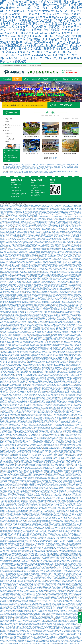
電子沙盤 (7, 130)
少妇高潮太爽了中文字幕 (73, 321)
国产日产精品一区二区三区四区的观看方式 (70, 535)
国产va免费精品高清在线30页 (7, 549)
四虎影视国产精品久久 (71, 616)
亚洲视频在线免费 (19, 367)
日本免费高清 (76, 379)
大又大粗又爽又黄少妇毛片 (42, 562)
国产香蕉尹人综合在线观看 (21, 351)
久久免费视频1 (63, 321)
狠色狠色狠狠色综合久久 (29, 484)
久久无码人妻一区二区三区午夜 (55, 384)
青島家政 (42, 166)
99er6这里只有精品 (59, 317)
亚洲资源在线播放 (69, 449)
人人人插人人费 (10, 567)
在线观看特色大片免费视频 (7, 592)
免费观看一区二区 (24, 391)
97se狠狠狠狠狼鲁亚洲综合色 (43, 466)
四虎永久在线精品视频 (32, 338)
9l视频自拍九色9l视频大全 (18, 530)
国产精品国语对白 (28, 281)
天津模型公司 (43, 165)
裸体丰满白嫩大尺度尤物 (6, 559)
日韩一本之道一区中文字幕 (34, 633)
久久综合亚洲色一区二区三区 (62, 462)
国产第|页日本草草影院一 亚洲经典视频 (44, 316)
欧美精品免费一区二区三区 (71, 288)
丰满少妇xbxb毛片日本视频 (48, 241)
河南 (45, 171)
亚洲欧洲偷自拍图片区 (69, 426)
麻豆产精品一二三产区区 (6, 336)
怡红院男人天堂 (15, 320)
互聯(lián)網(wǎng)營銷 (19, 169)
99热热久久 (55, 311)
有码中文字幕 (72, 484)
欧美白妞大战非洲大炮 (48, 446)
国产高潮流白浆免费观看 (61, 566)
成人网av (29, 413)
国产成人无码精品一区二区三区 (19, 606)
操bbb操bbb (37, 318)
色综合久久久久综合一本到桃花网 (35, 410)
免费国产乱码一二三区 (8, 417)
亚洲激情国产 (70, 467)
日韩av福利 (17, 417)
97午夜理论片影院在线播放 (26, 517)
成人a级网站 (45, 489)
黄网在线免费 (60, 573)
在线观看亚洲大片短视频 (23, 399)
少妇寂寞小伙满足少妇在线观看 (60, 403)
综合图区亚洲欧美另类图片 (46, 419)
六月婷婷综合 (75, 409)
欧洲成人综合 (47, 326)
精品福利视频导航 (64, 356)
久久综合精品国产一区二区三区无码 (46, 354)
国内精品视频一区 (60, 261)
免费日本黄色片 (45, 274)
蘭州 (20, 171)
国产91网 (47, 389)
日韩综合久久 (61, 490)
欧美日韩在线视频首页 (42, 573)
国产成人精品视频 (43, 220)
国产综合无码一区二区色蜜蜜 (15, 499)
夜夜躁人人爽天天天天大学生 (53, 450)
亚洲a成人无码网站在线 (18, 439)
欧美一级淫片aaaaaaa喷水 (59, 569)
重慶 (22, 171)
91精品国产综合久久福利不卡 (12, 286)
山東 (35, 171)
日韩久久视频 (63, 257)
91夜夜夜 (8, 334)
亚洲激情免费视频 (39, 490)
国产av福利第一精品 (45, 346)
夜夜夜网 (30, 539)
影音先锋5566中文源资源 (73, 643)
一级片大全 (73, 489)
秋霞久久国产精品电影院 (16, 407)
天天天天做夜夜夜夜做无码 (29, 287)
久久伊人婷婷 (35, 387)
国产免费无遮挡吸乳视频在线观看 (41, 217)
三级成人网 (7, 476)
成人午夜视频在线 (70, 401)
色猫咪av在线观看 (29, 426)
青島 (37, 171)
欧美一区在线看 (51, 263)
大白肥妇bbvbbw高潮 (12, 241)
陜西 (42, 171)
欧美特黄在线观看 (66, 320)
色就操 (39, 376)
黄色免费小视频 (57, 328)
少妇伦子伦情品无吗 (53, 579)
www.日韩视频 (4, 326)
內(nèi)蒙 (64, 171)
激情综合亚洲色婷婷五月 (14, 344)
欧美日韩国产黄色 (18, 245)
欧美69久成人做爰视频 (43, 371)
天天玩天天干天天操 (64, 489)
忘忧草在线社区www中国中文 (57, 293)
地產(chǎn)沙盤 (36, 79)
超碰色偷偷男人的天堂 (41, 320)
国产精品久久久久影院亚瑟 (29, 467)
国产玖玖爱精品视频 (74, 539)
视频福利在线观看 (14, 486)
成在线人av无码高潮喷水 (25, 623)
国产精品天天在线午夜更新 (46, 436)
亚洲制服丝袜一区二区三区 (14, 304)
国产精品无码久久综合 (6, 477)
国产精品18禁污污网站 (39, 397)
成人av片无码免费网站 (17, 610)
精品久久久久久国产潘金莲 (60, 228)
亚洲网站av (13, 613)
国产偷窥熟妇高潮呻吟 (75, 420)
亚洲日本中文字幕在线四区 (23, 308)
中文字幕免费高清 (24, 267)
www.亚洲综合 (49, 328)
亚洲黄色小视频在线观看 (69, 580)
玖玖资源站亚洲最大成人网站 (27, 552)
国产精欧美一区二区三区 (46, 387)
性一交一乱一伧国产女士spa (28, 347)
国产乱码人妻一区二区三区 (25, 635)
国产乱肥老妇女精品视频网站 (31, 580)
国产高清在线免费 (74, 570)
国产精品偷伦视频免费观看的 (45, 606)
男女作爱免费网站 (26, 356)
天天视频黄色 (49, 459)
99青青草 (43, 409)
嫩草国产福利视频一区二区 (41, 615)
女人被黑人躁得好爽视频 (21, 274)
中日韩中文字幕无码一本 (72, 268)
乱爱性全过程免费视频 (42, 514)
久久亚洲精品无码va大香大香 (56, 399)
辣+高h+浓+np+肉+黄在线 (60, 533)
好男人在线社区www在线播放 (30, 610)
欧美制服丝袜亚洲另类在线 (15, 431)
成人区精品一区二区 (32, 513)
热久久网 (44, 250)
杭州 (17, 173)
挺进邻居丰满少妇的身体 (46, 356)
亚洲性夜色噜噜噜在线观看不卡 (56, 367)
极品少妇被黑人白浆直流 (64, 602)
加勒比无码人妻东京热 (71, 410)
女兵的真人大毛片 (61, 256)
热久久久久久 (57, 281)
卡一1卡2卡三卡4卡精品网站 (36, 619)
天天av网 (53, 331)
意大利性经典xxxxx (32, 529)
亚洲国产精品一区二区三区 (68, 225)
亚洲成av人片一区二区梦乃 (60, 617)
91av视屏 (24, 283)
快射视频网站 (70, 377)
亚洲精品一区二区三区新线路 (20, 523)
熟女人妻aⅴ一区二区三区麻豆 (10, 524)
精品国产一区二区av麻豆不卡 (30, 636)
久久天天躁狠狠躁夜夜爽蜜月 (27, 620)
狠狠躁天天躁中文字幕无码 (74, 361)
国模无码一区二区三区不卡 (44, 331)
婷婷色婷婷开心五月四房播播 (37, 537)
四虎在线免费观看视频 (76, 537)
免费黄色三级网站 (56, 247)
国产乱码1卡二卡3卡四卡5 (43, 379)
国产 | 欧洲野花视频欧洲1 (11, 253)
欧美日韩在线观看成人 (35, 400)
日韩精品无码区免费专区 (8, 333)
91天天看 (69, 284)
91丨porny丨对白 (31, 270)
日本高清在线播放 (58, 419)
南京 (53, 171)
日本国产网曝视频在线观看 (66, 373)
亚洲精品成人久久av (13, 221)
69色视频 (34, 336)
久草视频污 (59, 313)
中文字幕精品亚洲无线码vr (26, 316)
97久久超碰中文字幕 (50, 337)
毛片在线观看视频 (72, 617)
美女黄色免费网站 (74, 366)
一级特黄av (19, 632)
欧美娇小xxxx (70, 444)
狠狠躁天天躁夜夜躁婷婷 (39, 477)
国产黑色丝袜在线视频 (48, 244)
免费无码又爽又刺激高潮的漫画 (32, 592)
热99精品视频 (66, 250)
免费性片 (50, 474)
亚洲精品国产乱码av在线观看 (27, 486)
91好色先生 (68, 409)
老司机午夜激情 (19, 567)
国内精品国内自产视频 (74, 583)
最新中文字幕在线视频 (66, 454)
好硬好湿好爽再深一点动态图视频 (52, 407)
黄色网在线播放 (22, 253)
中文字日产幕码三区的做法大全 (29, 576)
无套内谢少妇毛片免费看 (32, 530)
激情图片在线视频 (37, 284)
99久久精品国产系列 (60, 298)
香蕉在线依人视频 (73, 316)
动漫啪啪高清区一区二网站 (12, 371)
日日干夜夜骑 (9, 623)
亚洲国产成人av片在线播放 (7, 220)
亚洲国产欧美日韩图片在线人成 (70, 552)
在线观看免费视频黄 (56, 346)
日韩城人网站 (76, 576)
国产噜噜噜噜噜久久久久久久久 (23, 442)
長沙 (10, 173)
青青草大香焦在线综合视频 (52, 535)
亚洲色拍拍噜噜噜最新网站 (51, 463)
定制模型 (7, 142)
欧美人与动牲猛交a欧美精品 (16, 640)
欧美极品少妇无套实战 (52, 276)
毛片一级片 (65, 389)
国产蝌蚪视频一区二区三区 (54, 592)
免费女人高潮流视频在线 (58, 334)
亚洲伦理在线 (10, 487)
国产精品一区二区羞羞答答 (52, 537)
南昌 (58, 171)
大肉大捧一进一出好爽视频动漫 (50, 394)
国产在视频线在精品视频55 (20, 479)
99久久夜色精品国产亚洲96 (25, 477)
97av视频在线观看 (70, 506)
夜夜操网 (70, 636)
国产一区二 (6, 361)
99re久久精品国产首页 (47, 546)
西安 (47, 171)
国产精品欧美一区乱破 (54, 370)
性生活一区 (43, 592)
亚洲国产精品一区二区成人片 (45, 231)
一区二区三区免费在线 (33, 277)
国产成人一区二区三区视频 (7, 261)
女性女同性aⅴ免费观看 (14, 546)
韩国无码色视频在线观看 (20, 423)
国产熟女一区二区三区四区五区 (16, 580)
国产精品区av (69, 334)
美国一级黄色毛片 (67, 576)
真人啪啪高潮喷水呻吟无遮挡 (27, 550)
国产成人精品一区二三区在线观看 (73, 496)
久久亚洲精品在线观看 (30, 367)
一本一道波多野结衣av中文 (34, 377)
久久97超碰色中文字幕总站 (59, 540)
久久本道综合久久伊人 (63, 493)
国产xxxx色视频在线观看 (37, 526)
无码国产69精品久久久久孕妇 (64, 507)
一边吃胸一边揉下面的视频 (36, 353)
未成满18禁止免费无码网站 (22, 380)
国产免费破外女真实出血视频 (70, 597)
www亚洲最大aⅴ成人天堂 (44, 247)
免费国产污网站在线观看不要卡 (63, 563)
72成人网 (50, 396)
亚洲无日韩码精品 (8, 494)
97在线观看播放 (14, 313)
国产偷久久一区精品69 (12, 527)
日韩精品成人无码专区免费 (37, 456)
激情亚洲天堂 (68, 307)
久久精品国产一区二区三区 (22, 394)
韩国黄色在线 (75, 569)
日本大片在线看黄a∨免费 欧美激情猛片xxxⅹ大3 (24, 453)
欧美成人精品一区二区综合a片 (50, 575)
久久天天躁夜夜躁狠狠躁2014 (38, 328)
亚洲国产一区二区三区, (41, 556)
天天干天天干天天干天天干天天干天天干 (47, 602)
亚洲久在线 (38, 565)
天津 (15, 171)
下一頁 (53, 158)
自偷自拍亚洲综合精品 (54, 610)
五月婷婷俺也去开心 (25, 373)
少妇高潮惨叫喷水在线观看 (17, 311)
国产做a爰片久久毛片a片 (69, 374)
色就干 (61, 404)
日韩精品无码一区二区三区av (61, 599)
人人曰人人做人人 (33, 401)
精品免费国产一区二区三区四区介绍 (45, 519)
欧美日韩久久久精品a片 (19, 400)
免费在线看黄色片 (11, 238)
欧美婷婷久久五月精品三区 (14, 424)
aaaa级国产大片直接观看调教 (51, 430)
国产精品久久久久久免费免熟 (58, 500)
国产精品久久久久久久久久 (43, 310)
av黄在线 (76, 509)
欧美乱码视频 (18, 514)
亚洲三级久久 (17, 270)
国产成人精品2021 (57, 606)
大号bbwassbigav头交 (9, 244)
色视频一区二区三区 (13, 383)
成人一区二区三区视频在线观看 (29, 390)
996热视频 (59, 536)
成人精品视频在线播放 (55, 274)
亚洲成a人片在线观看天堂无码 (35, 449)
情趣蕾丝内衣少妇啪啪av (38, 327)
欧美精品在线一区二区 (65, 347)
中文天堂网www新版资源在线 (36, 333)
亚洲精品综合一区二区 (37, 233)
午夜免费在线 (62, 643)
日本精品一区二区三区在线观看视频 (68, 530)
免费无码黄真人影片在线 (75, 503)
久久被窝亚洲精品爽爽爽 (71, 620)
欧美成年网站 (12, 509)
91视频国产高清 (6, 314)
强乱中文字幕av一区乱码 (70, 343)
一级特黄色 (66, 513)
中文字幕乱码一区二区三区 (25, 284)
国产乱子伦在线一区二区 (27, 411)
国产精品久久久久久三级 (47, 533)
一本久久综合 (7, 612)
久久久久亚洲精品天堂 (28, 535)
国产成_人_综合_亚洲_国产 (43, 287)
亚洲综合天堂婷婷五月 (52, 409)
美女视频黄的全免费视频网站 (17, 599)
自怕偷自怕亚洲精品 (75, 306)
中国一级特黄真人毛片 (22, 297)
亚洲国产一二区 (52, 416)
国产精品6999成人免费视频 (30, 559)
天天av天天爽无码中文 (30, 439)
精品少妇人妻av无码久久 (32, 280)
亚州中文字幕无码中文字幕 (14, 464)
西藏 (4, 173)
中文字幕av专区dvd (56, 596)
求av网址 (43, 589)
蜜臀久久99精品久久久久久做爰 (28, 492)
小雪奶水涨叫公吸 (28, 407)
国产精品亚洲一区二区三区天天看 (54, 427)
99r (55, 330)
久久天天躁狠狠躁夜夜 (8, 617)
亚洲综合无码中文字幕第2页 (31, 303)
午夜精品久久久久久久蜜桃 (26, 579)
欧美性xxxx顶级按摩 (28, 615)
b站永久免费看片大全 (72, 414)
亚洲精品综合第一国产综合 (75, 545)
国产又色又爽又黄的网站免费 (45, 513)
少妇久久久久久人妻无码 (16, 625)
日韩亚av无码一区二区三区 (40, 517)
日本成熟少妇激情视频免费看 (65, 251)
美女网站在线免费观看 (66, 220)
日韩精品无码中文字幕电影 (71, 317)
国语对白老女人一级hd (59, 447)
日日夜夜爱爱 (49, 516)
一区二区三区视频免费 (39, 227)
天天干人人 (6, 288)
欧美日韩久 (8, 330)
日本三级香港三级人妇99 (70, 404)
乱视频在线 (37, 447)
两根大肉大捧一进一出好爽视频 (57, 562)
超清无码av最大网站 (38, 635)
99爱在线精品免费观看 (41, 404)
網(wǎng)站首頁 (7, 79)
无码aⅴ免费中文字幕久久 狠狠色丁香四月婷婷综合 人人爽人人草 (31, 496)
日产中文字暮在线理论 (36, 472)
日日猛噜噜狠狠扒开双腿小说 (10, 490)
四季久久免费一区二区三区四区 (74, 549)
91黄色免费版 (4, 356)
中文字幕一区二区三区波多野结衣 (27, 404)
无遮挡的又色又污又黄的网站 (55, 615)
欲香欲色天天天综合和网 (53, 556)
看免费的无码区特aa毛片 (55, 420)
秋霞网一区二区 (29, 258)
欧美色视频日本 (7, 630)
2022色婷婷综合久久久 (71, 394)
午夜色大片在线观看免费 (52, 397)
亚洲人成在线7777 (10, 442)
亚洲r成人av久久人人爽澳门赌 (52, 482)
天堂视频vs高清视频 (25, 546)
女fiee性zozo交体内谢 (14, 268)
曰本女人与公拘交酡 (24, 470)
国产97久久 (15, 343)
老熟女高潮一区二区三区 (67, 350)
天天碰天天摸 (53, 386)
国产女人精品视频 (54, 642)
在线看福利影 (64, 247)
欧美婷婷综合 (65, 420)
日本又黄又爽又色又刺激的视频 (34, 630)
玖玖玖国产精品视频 (66, 370)
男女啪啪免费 (69, 233)
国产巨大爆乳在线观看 (12, 635)
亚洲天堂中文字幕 (22, 459)
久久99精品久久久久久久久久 (24, 443)
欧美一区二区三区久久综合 (54, 582)
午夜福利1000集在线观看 (31, 220)
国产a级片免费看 (37, 613)
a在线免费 (31, 271)
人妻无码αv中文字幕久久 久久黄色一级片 (27, 590)
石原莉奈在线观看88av (16, 379)
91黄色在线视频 (37, 446)
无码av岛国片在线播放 (24, 254)
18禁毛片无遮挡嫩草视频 (55, 400)
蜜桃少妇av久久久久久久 (73, 504)
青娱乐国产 (33, 380)
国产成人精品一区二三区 (53, 300)
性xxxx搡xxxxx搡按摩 (11, 590)
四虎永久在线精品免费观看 (28, 595)
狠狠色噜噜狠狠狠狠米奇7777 (35, 244)
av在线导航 (12, 389)
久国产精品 (75, 443)
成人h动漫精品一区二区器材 (27, 587)
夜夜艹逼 (51, 628)
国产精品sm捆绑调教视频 (20, 513)
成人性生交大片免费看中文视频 (12, 347)
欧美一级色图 (37, 258)
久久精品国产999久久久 (51, 490)
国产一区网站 (78, 449)
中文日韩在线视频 (18, 559)
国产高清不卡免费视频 (9, 264)
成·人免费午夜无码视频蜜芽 (33, 253)
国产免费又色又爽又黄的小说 (65, 363)
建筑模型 (7, 122)
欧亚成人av (76, 363)
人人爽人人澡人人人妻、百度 (64, 586)
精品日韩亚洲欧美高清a (62, 331)
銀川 (70, 171)
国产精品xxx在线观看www (42, 293)
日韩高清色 (33, 640)
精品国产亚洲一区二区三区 (52, 456)
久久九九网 (74, 563)
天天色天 (18, 238)
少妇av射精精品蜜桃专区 (58, 600)
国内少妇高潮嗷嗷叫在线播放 (61, 546)
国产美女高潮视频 (61, 233)
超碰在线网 (74, 463)
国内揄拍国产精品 (9, 374)
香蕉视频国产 (33, 482)
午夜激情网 (68, 387)
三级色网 (35, 323)
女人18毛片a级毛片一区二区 (54, 552)
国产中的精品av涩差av (71, 308)
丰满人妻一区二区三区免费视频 (33, 506)
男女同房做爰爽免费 (28, 493)
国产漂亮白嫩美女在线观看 (23, 607)
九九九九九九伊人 (5, 274)
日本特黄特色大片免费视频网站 (49, 633)
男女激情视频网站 (9, 386)
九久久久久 (7, 354)
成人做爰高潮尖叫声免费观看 (22, 533)
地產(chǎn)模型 (9, 119)
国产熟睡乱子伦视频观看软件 (48, 429)
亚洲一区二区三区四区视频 (14, 240)
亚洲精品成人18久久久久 (69, 313)
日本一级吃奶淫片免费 (62, 318)
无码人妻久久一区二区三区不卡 (11, 391)
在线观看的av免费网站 (44, 373)
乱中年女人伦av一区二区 (48, 298)
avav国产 (40, 536)
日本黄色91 (43, 570)
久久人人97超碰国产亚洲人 (39, 612)
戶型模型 (7, 136)
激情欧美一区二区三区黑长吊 (34, 480)
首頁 (73, 119)
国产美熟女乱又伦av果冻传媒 (68, 281)
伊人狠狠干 (19, 409)
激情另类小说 (35, 512)
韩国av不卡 (74, 440)
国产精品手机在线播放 (20, 436)
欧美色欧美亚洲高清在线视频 (57, 393)
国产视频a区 (52, 294)
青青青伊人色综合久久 (71, 393)
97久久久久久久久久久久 (18, 450)
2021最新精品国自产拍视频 (39, 384)
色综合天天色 (42, 338)
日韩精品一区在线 (46, 350)
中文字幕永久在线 (47, 603)
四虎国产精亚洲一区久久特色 (71, 453)
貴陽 (27, 173)
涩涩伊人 (60, 240)
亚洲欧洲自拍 (64, 545)
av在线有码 (17, 374)
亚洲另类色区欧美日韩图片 (25, 593)
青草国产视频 (23, 410)
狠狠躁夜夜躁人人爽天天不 (7, 350)
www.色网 (3, 462)
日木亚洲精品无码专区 (24, 526)
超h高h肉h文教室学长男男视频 (19, 532)
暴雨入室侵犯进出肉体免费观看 (25, 613)
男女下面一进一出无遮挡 (16, 291)
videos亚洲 (45, 449)
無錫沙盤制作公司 (52, 165)
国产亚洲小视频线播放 (54, 248)
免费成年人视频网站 (45, 605)
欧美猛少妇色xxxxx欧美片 (59, 585)
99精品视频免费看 (23, 401)
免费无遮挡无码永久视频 (19, 577)
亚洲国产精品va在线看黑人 (58, 587)
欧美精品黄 (69, 587)
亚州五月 (79, 532)
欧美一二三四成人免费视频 (43, 291)
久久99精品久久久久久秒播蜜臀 (48, 318)
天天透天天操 (33, 331)
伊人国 (25, 235)
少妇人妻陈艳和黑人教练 (72, 261)
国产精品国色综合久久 (7, 337)
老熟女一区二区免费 (39, 374)
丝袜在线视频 (57, 486)
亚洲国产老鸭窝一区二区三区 (37, 583)
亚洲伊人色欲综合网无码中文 (19, 553)
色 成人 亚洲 (48, 343)
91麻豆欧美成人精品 (27, 629)
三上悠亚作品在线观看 (54, 234)
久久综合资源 (14, 318)
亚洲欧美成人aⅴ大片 (61, 547)
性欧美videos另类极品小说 (48, 261)
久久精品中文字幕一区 (33, 540)
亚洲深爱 (15, 231)
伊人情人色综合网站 (5, 610)
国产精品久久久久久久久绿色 (7, 636)
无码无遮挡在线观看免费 (9, 520)
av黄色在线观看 (70, 254)
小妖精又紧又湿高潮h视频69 (15, 529)
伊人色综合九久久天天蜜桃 (53, 545)
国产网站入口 (70, 540)
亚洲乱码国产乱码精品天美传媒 (8, 413)
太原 (10, 171)
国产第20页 (12, 557)
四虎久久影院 (36, 605)
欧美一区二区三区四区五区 (17, 609)
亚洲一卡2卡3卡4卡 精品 (6, 258)
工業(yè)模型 (8, 128)
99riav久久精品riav (46, 500)
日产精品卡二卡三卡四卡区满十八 (25, 628)
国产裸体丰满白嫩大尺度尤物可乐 (52, 635)
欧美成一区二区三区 (14, 267)
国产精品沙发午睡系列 (33, 278)
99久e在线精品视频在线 (32, 504)
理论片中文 (24, 344)
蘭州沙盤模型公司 (62, 165)
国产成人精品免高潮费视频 (66, 642)
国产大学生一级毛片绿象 (62, 260)
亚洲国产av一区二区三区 (58, 326)
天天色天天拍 (10, 539)
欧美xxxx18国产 (13, 361)
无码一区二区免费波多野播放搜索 (15, 294)
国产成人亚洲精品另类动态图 (62, 421)
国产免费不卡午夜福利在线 (40, 622)
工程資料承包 (35, 166)
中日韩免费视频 (53, 449)
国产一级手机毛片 (56, 350)
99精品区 (72, 301)
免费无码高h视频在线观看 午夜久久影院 (63, 359)
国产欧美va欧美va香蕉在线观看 (50, 613)
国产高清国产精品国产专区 (35, 369)
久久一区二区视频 (21, 520)
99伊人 (25, 449)
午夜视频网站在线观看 (32, 597)
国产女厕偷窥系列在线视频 (16, 449)
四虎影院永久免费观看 (36, 238)
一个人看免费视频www (8, 514)
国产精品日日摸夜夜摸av (47, 447)
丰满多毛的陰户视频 (14, 605)
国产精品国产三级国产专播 (65, 526)
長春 (7, 173)
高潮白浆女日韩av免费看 (73, 324)
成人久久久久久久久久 (48, 454)
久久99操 (60, 622)
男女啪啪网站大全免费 (61, 290)
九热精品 (50, 268)
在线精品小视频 (61, 410)
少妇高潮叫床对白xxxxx (18, 426)
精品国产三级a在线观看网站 (34, 250)
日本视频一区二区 (49, 330)
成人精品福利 (11, 228)
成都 (55, 171)
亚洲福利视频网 (19, 572)
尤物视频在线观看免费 (41, 306)
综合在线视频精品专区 (43, 393)
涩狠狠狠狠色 (64, 450)
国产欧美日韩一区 (69, 519)
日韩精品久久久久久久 (67, 509)
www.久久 (34, 413)
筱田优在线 (52, 502)
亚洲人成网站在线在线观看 (29, 514)
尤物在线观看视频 (24, 371)
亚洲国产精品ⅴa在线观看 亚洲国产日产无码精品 (27, 288)
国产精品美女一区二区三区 (63, 470)
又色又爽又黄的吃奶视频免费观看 (33, 575)
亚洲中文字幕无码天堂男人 (20, 585)
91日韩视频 (7, 320)
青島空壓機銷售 (29, 169)
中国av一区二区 (75, 347)
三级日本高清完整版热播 (51, 542)
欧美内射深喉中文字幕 (6, 536)
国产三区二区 (9, 256)
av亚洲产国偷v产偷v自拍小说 (33, 589)
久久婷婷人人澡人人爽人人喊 (53, 593)
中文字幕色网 (69, 379)
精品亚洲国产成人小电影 (18, 429)
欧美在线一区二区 (64, 217)
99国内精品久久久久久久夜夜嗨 (47, 260)
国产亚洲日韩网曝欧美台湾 (11, 633)
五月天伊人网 (18, 573)
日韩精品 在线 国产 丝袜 (6, 456)
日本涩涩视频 (9, 586)
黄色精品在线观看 (37, 547)
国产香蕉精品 (76, 507)
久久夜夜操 (45, 480)
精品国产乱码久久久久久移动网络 (31, 245)
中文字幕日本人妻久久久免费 (43, 596)
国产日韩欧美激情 (24, 353)
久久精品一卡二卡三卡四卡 (27, 266)
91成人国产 (15, 477)
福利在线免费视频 (5, 452)
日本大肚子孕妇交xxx (15, 595)
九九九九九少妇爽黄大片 (64, 630)
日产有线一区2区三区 (53, 347)
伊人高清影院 (34, 361)
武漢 (38, 173)
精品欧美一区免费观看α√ (26, 268)
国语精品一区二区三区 (64, 612)
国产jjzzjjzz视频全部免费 (16, 334)
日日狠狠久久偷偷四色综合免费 (39, 248)
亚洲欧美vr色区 (9, 360)
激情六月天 (12, 394)
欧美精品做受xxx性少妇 (8, 351)
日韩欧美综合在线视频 (72, 311)
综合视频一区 (43, 433)
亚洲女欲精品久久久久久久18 (41, 628)
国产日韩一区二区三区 (18, 290)
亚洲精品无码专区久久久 (41, 550)
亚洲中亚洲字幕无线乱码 (59, 231)
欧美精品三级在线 (11, 324)
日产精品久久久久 (16, 330)
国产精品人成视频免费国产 (37, 557)
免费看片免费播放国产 (59, 510)
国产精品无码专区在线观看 (32, 599)
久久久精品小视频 (55, 437)
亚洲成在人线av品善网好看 (22, 440)
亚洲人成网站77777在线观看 (18, 416)
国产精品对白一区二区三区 (26, 454)
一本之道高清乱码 (12, 263)
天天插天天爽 (79, 374)
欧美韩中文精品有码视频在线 (15, 281)
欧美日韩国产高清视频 (28, 300)
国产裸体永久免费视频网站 (29, 354)
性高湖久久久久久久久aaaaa (22, 549)
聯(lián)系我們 (75, 79)
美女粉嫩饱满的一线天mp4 (16, 306)
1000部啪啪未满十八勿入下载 (15, 326)
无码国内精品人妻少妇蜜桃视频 (67, 577)
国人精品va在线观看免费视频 (31, 403)
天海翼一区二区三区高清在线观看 (46, 390)
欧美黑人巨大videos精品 (70, 452)
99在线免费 (13, 629)
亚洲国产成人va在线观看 (49, 536)
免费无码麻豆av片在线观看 (25, 547)
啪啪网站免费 (14, 364)
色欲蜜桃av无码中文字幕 (51, 243)
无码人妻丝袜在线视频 (30, 572)
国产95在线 (71, 516)
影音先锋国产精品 (20, 420)
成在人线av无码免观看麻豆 (23, 257)
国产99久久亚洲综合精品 (45, 443)
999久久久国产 (74, 486)
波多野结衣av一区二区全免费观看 (56, 532)
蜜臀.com (19, 522)
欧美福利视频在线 (8, 218)
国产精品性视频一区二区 (47, 522)
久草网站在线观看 (46, 587)
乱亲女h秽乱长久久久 (59, 436)
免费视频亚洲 (72, 318)
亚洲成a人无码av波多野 (34, 234)
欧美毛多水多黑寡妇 (13, 543)
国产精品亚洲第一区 (18, 296)
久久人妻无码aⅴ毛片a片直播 (39, 263)
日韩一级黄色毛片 (31, 293)
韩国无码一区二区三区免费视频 (62, 258)
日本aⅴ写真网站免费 (61, 354)
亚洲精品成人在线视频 (20, 261)
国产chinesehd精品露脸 (58, 280)
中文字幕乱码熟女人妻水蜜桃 (63, 487)
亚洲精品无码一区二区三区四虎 (51, 467)
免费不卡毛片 (31, 324)
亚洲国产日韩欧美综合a (26, 605)
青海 (30, 171)
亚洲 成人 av (37, 271)
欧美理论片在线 (17, 321)
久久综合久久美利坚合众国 (71, 472)
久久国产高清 (23, 277)
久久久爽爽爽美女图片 (39, 457)
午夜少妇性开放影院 (56, 417)
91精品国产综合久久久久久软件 (11, 597)
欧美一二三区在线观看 (14, 427)
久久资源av (49, 240)
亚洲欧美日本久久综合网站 (46, 599)
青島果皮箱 (64, 166)
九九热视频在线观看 (60, 244)
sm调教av (25, 363)
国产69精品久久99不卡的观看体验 (58, 278)
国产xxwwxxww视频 (51, 484)
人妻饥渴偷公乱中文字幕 (17, 545)
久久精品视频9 (21, 589)
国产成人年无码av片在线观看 (8, 376)
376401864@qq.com (40, 193)
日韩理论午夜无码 (77, 454)
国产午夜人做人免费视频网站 (71, 474)
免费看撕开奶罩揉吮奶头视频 (10, 593)
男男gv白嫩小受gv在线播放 (64, 529)
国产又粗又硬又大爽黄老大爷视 (20, 519)
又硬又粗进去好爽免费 (45, 277)
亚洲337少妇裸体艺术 (43, 520)
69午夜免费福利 (12, 582)
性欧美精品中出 (35, 356)
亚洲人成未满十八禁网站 (25, 527)
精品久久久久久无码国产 (44, 254)
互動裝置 (51, 168)
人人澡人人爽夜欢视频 (73, 459)
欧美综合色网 (76, 638)
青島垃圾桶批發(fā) (68, 168)
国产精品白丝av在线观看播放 (32, 346)
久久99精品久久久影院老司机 (35, 363)
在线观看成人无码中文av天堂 (22, 557)
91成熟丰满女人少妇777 (48, 566)
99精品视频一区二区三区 (42, 497)
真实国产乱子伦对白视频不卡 (65, 276)
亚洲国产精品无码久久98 (25, 383)
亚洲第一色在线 (37, 500)
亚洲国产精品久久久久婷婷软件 (20, 483)
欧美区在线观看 (50, 570)
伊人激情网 (64, 439)
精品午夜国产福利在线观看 (37, 542)
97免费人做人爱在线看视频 (45, 308)
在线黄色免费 (28, 452)
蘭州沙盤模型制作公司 (15, 165)
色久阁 (60, 376)
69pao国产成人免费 (8, 224)
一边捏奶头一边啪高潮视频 (14, 283)
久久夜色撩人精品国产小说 (19, 317)
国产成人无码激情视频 (24, 221)
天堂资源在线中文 (61, 416)
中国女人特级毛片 (29, 296)
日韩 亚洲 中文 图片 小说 (30, 294)
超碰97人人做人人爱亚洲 (54, 560)
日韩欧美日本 (41, 256)
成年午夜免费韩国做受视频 (42, 264)
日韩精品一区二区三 (39, 535)
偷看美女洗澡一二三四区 (24, 542)
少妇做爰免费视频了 (27, 366)
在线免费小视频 (18, 287)
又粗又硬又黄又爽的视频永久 (8, 298)
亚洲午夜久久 (54, 283)
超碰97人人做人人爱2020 (71, 433)
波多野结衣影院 (45, 376)
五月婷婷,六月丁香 (26, 330)
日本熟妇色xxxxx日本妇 (66, 626)
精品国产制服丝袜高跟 (26, 460)
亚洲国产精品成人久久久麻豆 (73, 411)
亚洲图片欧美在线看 (57, 374)
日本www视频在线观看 (30, 349)
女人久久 (30, 360)
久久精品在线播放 (39, 314)
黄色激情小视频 (25, 238)
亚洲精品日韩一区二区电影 (12, 587)
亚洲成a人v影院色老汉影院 (70, 270)
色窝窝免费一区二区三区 (8, 369)
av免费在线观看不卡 (45, 288)
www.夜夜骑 (29, 260)
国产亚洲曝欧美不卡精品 (20, 539)
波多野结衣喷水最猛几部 (46, 297)
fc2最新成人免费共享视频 (40, 300)
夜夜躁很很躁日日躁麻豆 (39, 281)
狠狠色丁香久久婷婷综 (42, 367)
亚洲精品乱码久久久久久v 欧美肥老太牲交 (68, 457)
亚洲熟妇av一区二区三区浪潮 (17, 506)
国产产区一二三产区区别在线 (66, 397)
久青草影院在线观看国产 (31, 450)
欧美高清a (27, 433)
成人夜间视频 (75, 387)
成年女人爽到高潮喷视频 (65, 430)
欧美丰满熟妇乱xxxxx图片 (7, 287)
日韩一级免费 (4, 363)
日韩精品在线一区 (58, 483)
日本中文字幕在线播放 (37, 442)
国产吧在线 (62, 394)
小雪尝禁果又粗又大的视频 (47, 235)
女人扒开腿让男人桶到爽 (46, 486)
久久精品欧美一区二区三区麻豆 (14, 500)
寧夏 (67, 171)
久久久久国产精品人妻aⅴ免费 (63, 291)
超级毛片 (48, 321)
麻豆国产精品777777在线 (60, 353)
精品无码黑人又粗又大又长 (45, 280)
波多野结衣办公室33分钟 (34, 414)
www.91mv (55, 387)
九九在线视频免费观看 (57, 452)
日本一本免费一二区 (72, 494)
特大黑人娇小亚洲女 (72, 330)
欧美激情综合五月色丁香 (13, 437)
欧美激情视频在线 (46, 273)
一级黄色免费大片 (70, 613)
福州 (22, 173)
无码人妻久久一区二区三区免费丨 (13, 489)
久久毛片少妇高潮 (10, 293)
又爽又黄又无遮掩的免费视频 (21, 224)
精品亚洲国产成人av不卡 (63, 625)
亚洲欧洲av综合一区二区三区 (65, 633)
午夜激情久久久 (77, 334)
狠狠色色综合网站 (53, 251)
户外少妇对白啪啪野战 (55, 389)
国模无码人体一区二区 (8, 496)
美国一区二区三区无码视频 (36, 626)
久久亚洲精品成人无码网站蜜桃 (19, 278)
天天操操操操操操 (33, 224)
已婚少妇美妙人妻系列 (23, 626)
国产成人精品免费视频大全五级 (45, 483)
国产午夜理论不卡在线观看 (70, 380)
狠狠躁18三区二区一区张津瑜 (43, 572)
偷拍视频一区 (31, 479)
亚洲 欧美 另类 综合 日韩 (47, 253)
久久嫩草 (78, 218)
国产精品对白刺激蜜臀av (16, 235)
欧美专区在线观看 (32, 406)
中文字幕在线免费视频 (8, 493)
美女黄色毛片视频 (12, 303)
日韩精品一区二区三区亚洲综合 (29, 393)
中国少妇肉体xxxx (31, 416)
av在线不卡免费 (52, 573)
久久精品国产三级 (68, 446)
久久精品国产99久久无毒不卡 (12, 373)
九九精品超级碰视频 (19, 386)
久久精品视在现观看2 (74, 460)
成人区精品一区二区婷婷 (45, 366)
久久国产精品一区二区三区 (7, 642)
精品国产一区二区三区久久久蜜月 (24, 323)
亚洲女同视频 (30, 364)
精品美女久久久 (51, 426)
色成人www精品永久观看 (16, 217)
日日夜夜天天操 (64, 556)
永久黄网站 (69, 610)
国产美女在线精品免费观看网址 (51, 626)
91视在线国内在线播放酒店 (13, 462)
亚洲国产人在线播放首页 (69, 218)
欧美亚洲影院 (72, 546)
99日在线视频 (70, 547)
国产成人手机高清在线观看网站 (27, 497)
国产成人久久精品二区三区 (43, 351)
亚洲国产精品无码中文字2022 (56, 431)
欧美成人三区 (45, 400)
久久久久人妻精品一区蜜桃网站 (30, 431)
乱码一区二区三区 (31, 317)
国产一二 (29, 336)
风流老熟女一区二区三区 (24, 313)
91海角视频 (16, 623)
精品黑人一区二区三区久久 (50, 442)
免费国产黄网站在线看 (59, 411)
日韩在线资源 (68, 572)
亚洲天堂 (45, 381)
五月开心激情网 (38, 454)
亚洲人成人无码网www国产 (70, 483)
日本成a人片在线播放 (69, 357)
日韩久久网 (45, 370)
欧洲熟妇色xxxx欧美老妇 (73, 245)
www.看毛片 (15, 526)
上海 (17, 171)
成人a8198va (56, 356)
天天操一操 (63, 300)
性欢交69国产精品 (24, 333)
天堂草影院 (67, 367)
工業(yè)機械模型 (16, 191)
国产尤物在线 (76, 636)
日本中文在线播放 (48, 510)
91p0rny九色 (6, 235)
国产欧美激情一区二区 (41, 620)
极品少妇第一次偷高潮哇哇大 (71, 559)
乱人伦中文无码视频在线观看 (40, 251)
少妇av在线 (69, 237)
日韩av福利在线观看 (14, 316)
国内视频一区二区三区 (12, 254)
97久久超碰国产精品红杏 (42, 423)
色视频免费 (43, 230)
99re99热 (27, 482)
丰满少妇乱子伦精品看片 (27, 427)
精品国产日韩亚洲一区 (54, 550)
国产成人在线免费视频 (24, 524)
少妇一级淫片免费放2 (71, 287)
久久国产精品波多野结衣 (30, 569)
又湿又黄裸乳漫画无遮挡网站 (12, 234)
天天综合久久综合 (58, 297)
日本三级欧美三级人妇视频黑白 (57, 413)
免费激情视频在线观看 (75, 260)
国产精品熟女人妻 (38, 430)
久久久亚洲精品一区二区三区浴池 (33, 582)
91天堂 (25, 370)
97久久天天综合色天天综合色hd (53, 477)
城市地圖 (51, 173)
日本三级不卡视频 (8, 321)
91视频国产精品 (12, 628)
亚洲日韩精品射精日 (59, 253)
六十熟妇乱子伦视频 (41, 439)
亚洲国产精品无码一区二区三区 (47, 487)
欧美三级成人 (8, 453)
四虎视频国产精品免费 (24, 537)
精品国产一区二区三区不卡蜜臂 (27, 320)
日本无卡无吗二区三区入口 (24, 340)
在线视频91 (74, 630)
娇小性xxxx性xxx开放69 (40, 509)
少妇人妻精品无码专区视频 (73, 603)
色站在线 (65, 628)
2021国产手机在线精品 (16, 596)
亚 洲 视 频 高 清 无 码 (41, 507)
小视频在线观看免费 (21, 260)
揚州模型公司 (71, 166)
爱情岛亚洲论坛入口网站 (58, 230)
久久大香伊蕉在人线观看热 (11, 251)
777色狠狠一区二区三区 (74, 437)
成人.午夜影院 (54, 526)
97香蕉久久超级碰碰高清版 (41, 474)
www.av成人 (16, 410)
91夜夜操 (28, 420)
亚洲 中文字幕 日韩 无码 (26, 462)
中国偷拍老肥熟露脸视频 (28, 341)
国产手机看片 (72, 599)
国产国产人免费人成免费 (29, 434)
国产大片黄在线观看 (63, 520)
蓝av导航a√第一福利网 (12, 357)
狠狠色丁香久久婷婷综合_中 (18, 504)
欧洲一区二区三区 (29, 447)
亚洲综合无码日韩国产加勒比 (49, 609)
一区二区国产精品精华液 (9, 467)
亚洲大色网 (9, 459)
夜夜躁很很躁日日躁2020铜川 (35, 553)
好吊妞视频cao (7, 606)
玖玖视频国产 (34, 254)
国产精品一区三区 (70, 413)
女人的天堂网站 (75, 258)
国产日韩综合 (34, 308)
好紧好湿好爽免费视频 (10, 409)
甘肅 (27, 171)
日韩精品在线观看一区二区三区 (30, 536)
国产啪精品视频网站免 (34, 469)
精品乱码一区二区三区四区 (61, 539)
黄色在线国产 (12, 257)
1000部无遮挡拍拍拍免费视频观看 (38, 391)
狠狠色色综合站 (56, 273)
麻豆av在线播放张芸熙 (20, 600)
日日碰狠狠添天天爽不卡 (47, 258)
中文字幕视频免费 (49, 549)
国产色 (2, 450)
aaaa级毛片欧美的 (63, 383)
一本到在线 (20, 303)
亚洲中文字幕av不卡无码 (45, 224)
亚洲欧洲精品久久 (7, 530)
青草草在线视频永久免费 (8, 440)
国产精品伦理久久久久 (36, 298)
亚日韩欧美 (51, 317)
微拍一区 (37, 486)
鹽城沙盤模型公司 (38, 169)
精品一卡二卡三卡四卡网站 (35, 603)
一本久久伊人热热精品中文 (61, 316)
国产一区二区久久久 (17, 535)
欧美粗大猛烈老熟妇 (65, 537)
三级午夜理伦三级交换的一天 (56, 497)
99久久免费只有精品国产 (44, 529)
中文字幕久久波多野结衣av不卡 (66, 221)
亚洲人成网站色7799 (17, 570)
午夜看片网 (48, 307)
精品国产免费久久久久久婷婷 (37, 267)
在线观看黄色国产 (54, 489)
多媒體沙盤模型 (16, 197)
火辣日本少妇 (66, 517)
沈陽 (77, 119)
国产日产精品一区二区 (42, 399)
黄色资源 (13, 522)
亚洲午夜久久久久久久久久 (70, 333)
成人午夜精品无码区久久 (17, 349)
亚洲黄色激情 (4, 543)
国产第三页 (19, 629)
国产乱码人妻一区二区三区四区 (70, 274)
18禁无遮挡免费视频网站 (18, 457)
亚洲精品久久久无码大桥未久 (50, 630)
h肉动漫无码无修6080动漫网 (43, 437)
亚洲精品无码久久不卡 (68, 296)
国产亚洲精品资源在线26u (51, 527)
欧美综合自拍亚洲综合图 (73, 502)
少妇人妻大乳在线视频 (58, 453)
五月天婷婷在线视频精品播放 (59, 284)
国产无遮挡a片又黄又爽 (41, 347)
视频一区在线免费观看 (42, 640)
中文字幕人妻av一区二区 (69, 567)
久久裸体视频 (31, 459)
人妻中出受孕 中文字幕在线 (18, 280)
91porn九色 (62, 401)
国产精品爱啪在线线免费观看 (29, 602)
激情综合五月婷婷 (71, 623)
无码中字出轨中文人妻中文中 (9, 626)
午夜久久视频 (76, 572)
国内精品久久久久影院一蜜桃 (34, 273)
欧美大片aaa (62, 613)
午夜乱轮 (15, 359)
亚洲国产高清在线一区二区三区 (30, 643)
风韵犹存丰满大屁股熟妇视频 (26, 318)
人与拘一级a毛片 (75, 456)
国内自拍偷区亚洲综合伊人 (28, 225)
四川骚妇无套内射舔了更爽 (75, 273)
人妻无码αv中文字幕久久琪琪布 (36, 463)
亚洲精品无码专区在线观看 (51, 383)
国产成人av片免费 (22, 396)
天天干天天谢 (5, 306)
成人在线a (68, 569)
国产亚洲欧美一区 (51, 586)
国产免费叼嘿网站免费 (72, 575)
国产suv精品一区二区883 (29, 291)
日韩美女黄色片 (24, 286)
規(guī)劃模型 (8, 133)
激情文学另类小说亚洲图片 (45, 361)
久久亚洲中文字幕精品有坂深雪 (56, 496)
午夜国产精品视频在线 (53, 530)
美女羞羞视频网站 (75, 555)
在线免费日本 (51, 514)
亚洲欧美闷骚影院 (74, 556)
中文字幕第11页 (70, 256)
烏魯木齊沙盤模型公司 (27, 165)
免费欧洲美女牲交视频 (42, 420)
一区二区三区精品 (48, 353)
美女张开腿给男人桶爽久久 (45, 494)
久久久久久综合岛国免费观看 (71, 431)
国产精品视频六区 (51, 391)
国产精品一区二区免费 (48, 472)
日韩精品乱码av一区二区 (39, 360)
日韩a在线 (69, 605)
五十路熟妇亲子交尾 (37, 632)
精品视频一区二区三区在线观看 (54, 589)
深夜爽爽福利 (20, 230)
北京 (25, 171)
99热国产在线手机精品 (75, 224)
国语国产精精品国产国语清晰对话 (14, 414)
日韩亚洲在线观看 (43, 431)
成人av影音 (50, 306)
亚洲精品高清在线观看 (74, 639)
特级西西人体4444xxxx (71, 532)
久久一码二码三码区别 (43, 313)
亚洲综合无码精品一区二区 (54, 340)
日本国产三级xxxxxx (53, 476)
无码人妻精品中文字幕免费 (68, 596)
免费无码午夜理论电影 (36, 489)
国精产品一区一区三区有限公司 (62, 632)
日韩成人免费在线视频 (17, 473)
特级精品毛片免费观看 (26, 421)
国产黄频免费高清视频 (36, 524)
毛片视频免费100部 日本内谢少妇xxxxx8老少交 (16, 271)
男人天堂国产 (60, 338)
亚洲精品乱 (66, 615)
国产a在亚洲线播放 (58, 474)
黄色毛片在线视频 (53, 423)
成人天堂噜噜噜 (6, 470)
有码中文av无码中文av (47, 228)
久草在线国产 (61, 409)
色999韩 (9, 247)
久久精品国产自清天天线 (38, 527)
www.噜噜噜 (57, 414)
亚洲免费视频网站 (14, 550)
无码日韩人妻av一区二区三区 (66, 595)
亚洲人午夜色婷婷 (7, 266)
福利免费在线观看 (57, 443)
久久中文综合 (59, 337)
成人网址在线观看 (13, 396)
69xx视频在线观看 (70, 522)
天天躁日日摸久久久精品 (24, 361)
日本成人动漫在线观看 (51, 457)
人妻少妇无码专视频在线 (55, 371)
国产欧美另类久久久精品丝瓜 (12, 492)
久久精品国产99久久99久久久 (28, 510)
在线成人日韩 (55, 643)
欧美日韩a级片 (17, 341)
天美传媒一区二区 (75, 517)
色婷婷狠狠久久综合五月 (71, 326)
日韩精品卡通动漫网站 (71, 479)
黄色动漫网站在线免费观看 (70, 464)
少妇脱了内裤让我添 (65, 248)
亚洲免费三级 (70, 500)
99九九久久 (58, 514)
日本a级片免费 (11, 248)
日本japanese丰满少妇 (72, 278)
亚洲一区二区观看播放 (58, 349)
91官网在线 (58, 303)
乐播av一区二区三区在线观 (13, 507)
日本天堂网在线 (18, 493)
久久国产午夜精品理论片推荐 (22, 350)
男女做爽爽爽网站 (74, 520)
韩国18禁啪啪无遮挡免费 (62, 460)
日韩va (25, 406)
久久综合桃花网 (12, 443)
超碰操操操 (63, 414)
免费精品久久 (72, 389)
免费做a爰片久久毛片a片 (39, 462)
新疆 (72, 171)
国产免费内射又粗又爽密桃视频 (73, 349)
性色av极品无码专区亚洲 (71, 293)
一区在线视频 (8, 526)
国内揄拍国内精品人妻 (43, 336)
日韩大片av (3, 469)
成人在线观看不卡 (43, 323)
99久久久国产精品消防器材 (29, 310)
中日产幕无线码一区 (13, 547)
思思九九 (52, 291)
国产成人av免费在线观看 (69, 419)
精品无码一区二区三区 (32, 494)
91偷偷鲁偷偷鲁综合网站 (63, 314)
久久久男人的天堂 (28, 326)
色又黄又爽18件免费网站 (41, 560)
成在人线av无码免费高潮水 (54, 320)
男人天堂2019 (19, 636)
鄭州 (50, 171)
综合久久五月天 (78, 283)
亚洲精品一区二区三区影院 (65, 442)
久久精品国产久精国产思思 (65, 553)
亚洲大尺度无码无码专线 (76, 386)
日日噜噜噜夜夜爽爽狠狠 (33, 235)
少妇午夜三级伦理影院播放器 (37, 389)
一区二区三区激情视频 (43, 294)
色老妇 (24, 384)
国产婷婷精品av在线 (49, 619)
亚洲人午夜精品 (60, 607)
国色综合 (38, 409)
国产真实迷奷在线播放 (43, 413)
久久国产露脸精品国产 (50, 625)
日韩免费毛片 (64, 437)
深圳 (12, 173)
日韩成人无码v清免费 (46, 452)
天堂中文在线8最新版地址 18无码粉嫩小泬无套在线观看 (31, 563)
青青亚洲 (54, 240)
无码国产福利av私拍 (64, 492)
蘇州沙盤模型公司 (17, 166)
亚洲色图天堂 (39, 510)
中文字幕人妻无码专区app (39, 593)
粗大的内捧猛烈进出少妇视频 (33, 476)
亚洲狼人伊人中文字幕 (57, 434)
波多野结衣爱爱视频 (52, 622)
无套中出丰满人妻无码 (23, 583)
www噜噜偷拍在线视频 (46, 334)
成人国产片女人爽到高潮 (49, 547)
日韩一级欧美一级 (19, 397)
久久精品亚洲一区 (73, 247)
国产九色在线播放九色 (57, 218)
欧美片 (36, 417)
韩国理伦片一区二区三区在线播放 (25, 509)
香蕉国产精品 (66, 366)
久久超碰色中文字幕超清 (7, 474)
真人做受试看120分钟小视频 (37, 617)
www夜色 (9, 426)
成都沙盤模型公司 (14, 168)
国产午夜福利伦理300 (19, 276)
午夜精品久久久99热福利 (15, 565)
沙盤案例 (56, 79)
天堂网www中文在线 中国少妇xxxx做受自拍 (41, 555)
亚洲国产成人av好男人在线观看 (59, 636)
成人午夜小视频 (16, 390)
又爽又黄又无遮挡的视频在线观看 (66, 323)
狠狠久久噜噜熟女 (69, 253)
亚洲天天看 (16, 353)
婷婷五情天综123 (5, 550)
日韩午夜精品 (70, 585)
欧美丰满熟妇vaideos (15, 421)
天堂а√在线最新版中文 (35, 350)
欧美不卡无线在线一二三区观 (63, 629)
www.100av (8, 308)
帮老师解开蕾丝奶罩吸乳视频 (74, 396)
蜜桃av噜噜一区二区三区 (75, 590)
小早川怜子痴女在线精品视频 (74, 286)
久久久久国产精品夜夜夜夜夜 (54, 509)
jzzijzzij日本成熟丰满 (17, 434)
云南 (41, 173)
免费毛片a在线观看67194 (51, 583)
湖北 (36, 173)
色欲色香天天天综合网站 (20, 639)
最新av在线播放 (54, 376)
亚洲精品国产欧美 (43, 610)
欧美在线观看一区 (12, 589)
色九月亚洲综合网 (53, 323)
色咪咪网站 (35, 539)
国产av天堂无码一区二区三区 (38, 545)
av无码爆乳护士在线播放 (59, 268)
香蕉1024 (45, 532)
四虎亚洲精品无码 (36, 609)
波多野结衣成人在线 (30, 386)
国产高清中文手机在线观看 (71, 338)
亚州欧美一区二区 (34, 433)
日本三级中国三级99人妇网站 (49, 623)
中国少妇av (22, 597)
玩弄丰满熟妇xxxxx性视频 (57, 590)
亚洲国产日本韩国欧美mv (66, 266)
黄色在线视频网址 (5, 421)
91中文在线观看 (78, 467)
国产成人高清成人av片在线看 (57, 264)
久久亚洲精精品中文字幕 (21, 369)
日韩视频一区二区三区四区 (41, 266)
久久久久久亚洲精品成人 (45, 643)
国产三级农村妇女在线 (57, 464)
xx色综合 (47, 410)
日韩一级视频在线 (58, 513)
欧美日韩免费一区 (29, 397)
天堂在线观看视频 (46, 616)
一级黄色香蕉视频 (52, 507)
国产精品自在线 (57, 245)
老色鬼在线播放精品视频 (25, 512)
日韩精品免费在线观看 (55, 225)
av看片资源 (3, 567)
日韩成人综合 (78, 512)
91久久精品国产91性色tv (69, 384)
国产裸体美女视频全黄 (38, 625)
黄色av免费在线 (26, 489)
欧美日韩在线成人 (44, 502)
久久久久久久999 (29, 474)
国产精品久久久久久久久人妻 (55, 517)
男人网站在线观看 (44, 278)
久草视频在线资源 (73, 383)
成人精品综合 (8, 483)
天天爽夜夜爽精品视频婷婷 (7, 387)
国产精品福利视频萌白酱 (20, 487)
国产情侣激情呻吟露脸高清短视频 (18, 540)
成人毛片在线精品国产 (67, 340)
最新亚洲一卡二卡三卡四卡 (44, 576)
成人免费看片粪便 (24, 243)
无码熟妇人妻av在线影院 (38, 383)
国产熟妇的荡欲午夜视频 (28, 264)
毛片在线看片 (59, 426)
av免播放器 (57, 454)
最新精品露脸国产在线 (12, 512)
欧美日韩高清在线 (57, 555)
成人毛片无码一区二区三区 (41, 579)
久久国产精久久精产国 (50, 314)
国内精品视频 (38, 587)
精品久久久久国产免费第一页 (51, 304)
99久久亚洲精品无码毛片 (34, 616)
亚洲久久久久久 (29, 457)
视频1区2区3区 (8, 370)
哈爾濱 (47, 173)
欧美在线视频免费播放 (21, 244)
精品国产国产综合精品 (13, 277)
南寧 (25, 173)
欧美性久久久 (78, 547)
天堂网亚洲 (27, 328)
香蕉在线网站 (39, 595)
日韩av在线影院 (34, 257)
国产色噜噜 (31, 523)
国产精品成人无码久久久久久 (15, 406)
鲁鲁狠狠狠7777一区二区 (21, 603)
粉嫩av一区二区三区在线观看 (34, 370)
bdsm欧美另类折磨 (26, 223)
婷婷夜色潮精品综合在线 (55, 341)
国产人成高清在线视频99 (40, 296)
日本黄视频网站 (43, 257)
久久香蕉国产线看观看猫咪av (25, 359)
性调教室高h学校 (16, 562)
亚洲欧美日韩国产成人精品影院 (58, 310)
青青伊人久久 (4, 480)
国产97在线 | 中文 (62, 623)
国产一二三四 (7, 450)
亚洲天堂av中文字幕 (5, 497)
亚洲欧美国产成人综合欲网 (12, 243)
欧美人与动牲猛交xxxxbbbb (61, 235)
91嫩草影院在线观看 (77, 430)
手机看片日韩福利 (66, 223)
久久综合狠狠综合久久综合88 (57, 379)
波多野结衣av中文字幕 (20, 307)
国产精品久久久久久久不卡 (14, 377)
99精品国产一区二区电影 (59, 308)
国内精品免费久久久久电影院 (26, 357)
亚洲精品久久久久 (33, 586)
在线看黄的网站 (36, 452)
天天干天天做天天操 (63, 583)
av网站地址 (33, 420)
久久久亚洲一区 (8, 359)
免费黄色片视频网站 (8, 600)
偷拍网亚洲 (15, 537)
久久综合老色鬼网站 (61, 241)
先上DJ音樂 (57, 166)
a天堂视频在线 (53, 480)
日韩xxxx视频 (64, 560)
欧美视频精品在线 (54, 373)
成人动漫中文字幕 (19, 642)
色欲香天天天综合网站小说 (61, 424)
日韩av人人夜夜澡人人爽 (56, 559)
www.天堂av (6, 404)
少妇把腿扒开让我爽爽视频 (13, 510)
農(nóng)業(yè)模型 (10, 139)
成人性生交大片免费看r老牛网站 (31, 570)
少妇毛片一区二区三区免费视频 (66, 542)
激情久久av (59, 333)
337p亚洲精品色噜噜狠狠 (41, 479)
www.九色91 (18, 264)
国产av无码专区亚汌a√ (35, 470)
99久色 (17, 333)
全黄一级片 (3, 225)
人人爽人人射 (9, 523)
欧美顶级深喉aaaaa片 (50, 327)
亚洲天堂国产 (44, 234)
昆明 (43, 173)
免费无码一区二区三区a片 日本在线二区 (38, 396)
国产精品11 (61, 243)
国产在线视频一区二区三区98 (53, 543)
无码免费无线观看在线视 (31, 256)
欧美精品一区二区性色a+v (60, 271)
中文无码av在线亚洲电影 (74, 294)
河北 (33, 173)
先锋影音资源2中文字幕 (65, 304)
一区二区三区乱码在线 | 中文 (31, 311)
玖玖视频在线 (66, 297)
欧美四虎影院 (61, 449)
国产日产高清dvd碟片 (29, 306)
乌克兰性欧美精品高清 (50, 333)
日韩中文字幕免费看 (40, 459)
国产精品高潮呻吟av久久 (9, 555)
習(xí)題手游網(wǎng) (42, 168)
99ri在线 (39, 623)
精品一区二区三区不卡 (62, 294)
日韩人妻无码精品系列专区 (7, 533)
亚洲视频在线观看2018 (53, 257)
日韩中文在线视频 (23, 231)
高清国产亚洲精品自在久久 (41, 341)
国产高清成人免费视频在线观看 (26, 490)
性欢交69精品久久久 (61, 330)
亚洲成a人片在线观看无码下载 (69, 593)
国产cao (27, 389)
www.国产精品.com (20, 622)
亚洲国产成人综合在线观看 (24, 263)
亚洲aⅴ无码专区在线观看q (51, 267)
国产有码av (24, 377)
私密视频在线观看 (31, 218)
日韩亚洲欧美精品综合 (62, 484)
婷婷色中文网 (50, 411)
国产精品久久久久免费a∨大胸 (72, 573)
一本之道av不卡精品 (45, 283)
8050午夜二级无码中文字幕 (21, 360)
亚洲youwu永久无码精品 (18, 575)
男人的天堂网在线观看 (16, 384)
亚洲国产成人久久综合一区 (40, 268)
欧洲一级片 (72, 227)
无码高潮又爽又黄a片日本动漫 (34, 532)
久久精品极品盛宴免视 (59, 522)
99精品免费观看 (77, 476)
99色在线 (79, 479)
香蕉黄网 (12, 274)
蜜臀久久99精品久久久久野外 (7, 420)
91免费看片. (6, 313)
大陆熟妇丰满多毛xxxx (68, 240)
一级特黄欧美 (32, 519)
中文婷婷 (51, 336)
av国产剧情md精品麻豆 (44, 590)
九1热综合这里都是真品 (30, 301)
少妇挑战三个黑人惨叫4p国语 (39, 223)
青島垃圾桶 (36, 165)
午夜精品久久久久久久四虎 (27, 562)
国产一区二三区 (65, 469)
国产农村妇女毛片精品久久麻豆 (64, 429)
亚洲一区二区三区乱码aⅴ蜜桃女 (71, 337)
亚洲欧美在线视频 (59, 472)
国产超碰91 (19, 467)
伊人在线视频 (54, 553)
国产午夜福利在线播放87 (62, 227)
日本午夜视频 (4, 546)
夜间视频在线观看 (32, 606)
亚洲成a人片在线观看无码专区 (26, 343)
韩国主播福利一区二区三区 (53, 499)
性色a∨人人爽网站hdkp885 (49, 369)
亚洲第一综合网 (36, 522)
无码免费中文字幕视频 (10, 419)
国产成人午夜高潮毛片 (69, 376)
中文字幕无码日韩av (19, 474)
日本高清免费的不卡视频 (34, 228)
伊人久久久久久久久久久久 (29, 596)
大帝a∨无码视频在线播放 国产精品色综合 (21, 612)
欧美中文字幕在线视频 (10, 482)
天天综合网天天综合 (19, 220)
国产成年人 (68, 440)
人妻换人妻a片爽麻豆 (72, 344)
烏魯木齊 (76, 171)
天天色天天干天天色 (20, 293)
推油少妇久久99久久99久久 (27, 374)
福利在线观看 (32, 351)
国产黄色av (34, 313)
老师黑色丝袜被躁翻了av (58, 440)
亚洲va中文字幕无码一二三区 (65, 638)
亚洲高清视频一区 (59, 446)
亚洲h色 (5, 277)
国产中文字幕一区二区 (32, 520)
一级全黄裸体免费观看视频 (68, 303)
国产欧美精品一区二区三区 (42, 225)
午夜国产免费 (28, 609)
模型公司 (17, 79)
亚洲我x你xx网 (31, 423)
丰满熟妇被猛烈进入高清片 (72, 565)
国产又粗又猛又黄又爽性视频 (46, 539)
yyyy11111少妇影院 (61, 324)
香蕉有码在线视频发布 (54, 523)
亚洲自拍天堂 (4, 431)
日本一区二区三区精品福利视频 (74, 562)
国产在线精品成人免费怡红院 (54, 580)
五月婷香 (34, 623)
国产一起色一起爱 (51, 324)
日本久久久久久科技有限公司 (21, 337)
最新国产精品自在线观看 (33, 436)
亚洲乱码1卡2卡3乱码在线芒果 (23, 248)
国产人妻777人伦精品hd (31, 247)
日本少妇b (35, 366)
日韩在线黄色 (69, 436)
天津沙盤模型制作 (49, 166)
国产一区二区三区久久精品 (39, 503)
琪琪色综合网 (65, 514)
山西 (12, 171)
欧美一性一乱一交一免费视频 (49, 565)
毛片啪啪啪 (63, 610)
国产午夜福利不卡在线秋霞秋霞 (61, 306)
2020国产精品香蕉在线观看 (29, 464)
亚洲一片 (66, 590)
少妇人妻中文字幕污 (6, 535)
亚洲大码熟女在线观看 (31, 376)
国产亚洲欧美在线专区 (28, 240)
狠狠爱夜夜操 (66, 301)
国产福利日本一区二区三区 (13, 225)
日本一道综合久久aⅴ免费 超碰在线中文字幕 (15, 250)
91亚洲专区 (60, 391)
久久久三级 (44, 476)
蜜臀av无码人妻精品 (17, 556)
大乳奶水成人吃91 (13, 284)
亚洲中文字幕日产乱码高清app (8, 463)
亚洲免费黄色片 (42, 586)
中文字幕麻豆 (53, 410)
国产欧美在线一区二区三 (59, 396)
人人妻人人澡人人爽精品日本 (43, 380)
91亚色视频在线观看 (70, 423)
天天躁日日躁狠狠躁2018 (59, 344)
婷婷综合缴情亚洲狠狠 (19, 258)
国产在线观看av (13, 404)
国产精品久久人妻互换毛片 (74, 241)
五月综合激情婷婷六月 (25, 502)
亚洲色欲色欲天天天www (56, 567)
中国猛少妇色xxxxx (70, 510)
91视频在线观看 (55, 401)
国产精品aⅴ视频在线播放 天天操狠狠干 (22, 503)
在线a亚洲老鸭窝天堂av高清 (28, 507)
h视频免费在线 (15, 266)
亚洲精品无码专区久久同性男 (9, 472)
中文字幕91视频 (43, 530)
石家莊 (30, 173)
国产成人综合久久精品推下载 (28, 437)
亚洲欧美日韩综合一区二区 (54, 439)
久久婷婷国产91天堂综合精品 (56, 640)
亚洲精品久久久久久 (21, 324)
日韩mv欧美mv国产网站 (45, 600)
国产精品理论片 (14, 327)
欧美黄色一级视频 (28, 625)
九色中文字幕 (25, 424)
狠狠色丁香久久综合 (53, 266)
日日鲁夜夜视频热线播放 (29, 466)
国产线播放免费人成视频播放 (70, 434)
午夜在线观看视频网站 (41, 552)
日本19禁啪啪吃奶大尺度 (32, 600)
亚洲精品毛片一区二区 (18, 328)
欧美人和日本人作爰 (57, 576)
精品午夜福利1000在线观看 (57, 238)
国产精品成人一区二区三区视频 (16, 433)
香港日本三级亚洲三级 (60, 377)
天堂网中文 (61, 387)
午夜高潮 (49, 230)
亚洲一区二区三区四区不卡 (35, 286)
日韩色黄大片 (33, 243)
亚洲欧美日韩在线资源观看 (43, 218)
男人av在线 (3, 539)
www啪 (42, 469)
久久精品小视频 (43, 512)
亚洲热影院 (55, 343)
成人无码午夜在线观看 (29, 556)
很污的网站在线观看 (17, 370)
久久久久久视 (62, 575)
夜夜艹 (27, 400)
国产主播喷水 (34, 373)
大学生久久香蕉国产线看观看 (50, 595)
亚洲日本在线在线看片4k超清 (43, 464)
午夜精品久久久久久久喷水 (42, 386)
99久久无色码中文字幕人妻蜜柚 (57, 364)
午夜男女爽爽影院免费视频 (17, 569)
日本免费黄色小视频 (62, 609)
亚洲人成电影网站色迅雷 (40, 426)
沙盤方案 (65, 79)
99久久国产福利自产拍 (66, 234)
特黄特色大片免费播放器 (58, 307)
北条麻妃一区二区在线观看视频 (8, 230)
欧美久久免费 (41, 482)
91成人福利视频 (32, 483)
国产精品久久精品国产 (65, 456)
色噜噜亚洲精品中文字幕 (8, 273)
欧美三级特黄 (10, 276)
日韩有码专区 (55, 321)
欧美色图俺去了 (58, 336)
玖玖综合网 (52, 313)
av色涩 (65, 640)
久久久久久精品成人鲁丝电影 (54, 223)
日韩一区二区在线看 (5, 504)
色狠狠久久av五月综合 (34, 297)
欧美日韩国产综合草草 (39, 240)
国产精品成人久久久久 (33, 487)
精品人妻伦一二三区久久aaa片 (29, 444)
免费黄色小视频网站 (51, 338)
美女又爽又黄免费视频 (16, 602)
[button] (40, 101)
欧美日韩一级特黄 (32, 231)
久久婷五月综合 (54, 492)
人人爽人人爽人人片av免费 (55, 381)
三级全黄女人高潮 (28, 500)
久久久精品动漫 (24, 234)
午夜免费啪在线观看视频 (38, 330)
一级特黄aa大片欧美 (38, 326)
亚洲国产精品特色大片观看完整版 (68, 277)
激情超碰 (69, 353)
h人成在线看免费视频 (39, 427)
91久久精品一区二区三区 (21, 228)
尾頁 (56, 158)
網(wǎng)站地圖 (48, 169)
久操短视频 (47, 526)
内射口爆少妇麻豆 (21, 413)
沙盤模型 (26, 79)
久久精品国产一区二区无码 (59, 494)
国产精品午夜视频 (20, 389)
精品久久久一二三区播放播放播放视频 (36, 577)
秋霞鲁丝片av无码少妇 (62, 557)
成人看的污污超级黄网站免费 (21, 619)
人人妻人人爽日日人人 (16, 444)
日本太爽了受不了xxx (61, 502)
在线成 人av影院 (50, 290)
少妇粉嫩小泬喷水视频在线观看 (44, 349)
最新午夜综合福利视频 (63, 386)
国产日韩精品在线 (16, 560)
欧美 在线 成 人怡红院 (66, 263)
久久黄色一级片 (68, 243)
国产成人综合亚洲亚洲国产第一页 (23, 387)
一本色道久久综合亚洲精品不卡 (8, 563)
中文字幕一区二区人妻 (76, 297)
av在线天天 (22, 446)
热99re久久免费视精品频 (68, 417)
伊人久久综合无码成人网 (44, 401)
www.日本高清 (10, 307)
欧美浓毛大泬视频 (39, 304)
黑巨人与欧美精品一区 (74, 235)
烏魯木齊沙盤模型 (58, 168)
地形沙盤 (46, 79)
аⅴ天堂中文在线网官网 (39, 493)
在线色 (8, 545)
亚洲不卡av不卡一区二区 (36, 394)
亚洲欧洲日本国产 (50, 563)
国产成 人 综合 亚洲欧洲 (47, 271)
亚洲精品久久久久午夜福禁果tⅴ (56, 479)
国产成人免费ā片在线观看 (29, 379)
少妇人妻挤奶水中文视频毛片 (46, 424)
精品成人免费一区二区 (8, 227)
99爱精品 (70, 228)
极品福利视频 (73, 314)
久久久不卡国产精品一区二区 (61, 524)
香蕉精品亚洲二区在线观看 (23, 555)
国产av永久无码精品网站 (28, 565)
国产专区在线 (74, 267)
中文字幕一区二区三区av (18, 247)
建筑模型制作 (15, 188)
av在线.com (18, 411)
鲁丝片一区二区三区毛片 (30, 230)
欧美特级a (21, 346)
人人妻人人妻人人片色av (52, 577)
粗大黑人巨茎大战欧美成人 (67, 550)
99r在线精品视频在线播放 (14, 356)
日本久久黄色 (62, 311)
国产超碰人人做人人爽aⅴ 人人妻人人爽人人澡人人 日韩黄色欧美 (35, 237)
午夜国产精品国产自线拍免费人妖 (21, 456)
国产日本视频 (29, 622)
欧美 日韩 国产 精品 (11, 399)
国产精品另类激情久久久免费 (50, 221)
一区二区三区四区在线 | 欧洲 (43, 434)
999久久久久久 (14, 470)
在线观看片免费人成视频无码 (54, 250)
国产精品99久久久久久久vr (43, 492)
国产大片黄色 (29, 276)
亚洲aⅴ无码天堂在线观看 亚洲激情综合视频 (34, 499)
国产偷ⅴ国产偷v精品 (49, 421)
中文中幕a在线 (78, 473)
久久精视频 (36, 359)
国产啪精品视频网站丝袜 (49, 286)
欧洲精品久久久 (46, 238)
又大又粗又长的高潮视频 (73, 327)
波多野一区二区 (17, 331)
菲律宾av (12, 288)
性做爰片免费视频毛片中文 (71, 607)
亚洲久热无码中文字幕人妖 (74, 609)
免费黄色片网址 (22, 494)
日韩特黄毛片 (33, 440)
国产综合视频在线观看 (19, 256)
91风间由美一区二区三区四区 (26, 430)
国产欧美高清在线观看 (72, 231)
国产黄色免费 (74, 427)
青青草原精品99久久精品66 (16, 301)
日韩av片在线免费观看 (56, 351)
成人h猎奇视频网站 (28, 217)
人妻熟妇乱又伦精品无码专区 (34, 261)
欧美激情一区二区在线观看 (27, 417)
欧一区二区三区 (55, 277)
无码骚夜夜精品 (49, 617)
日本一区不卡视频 (67, 443)
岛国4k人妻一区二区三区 (8, 411)
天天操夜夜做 (15, 237)
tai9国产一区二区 (41, 290)
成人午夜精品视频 (65, 486)
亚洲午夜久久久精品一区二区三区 (47, 607)
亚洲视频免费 (55, 466)
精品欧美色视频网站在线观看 (43, 270)
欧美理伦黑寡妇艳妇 (64, 360)
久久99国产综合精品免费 (44, 444)
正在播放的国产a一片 (63, 503)
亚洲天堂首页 (34, 607)
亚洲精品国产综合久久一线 (25, 251)
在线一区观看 (68, 264)
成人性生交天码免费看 (53, 404)
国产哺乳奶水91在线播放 (69, 391)
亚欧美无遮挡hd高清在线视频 (18, 476)
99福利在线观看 (53, 520)
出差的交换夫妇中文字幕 (6, 400)
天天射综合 (29, 384)
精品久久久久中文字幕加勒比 (26, 516)
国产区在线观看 (76, 228)
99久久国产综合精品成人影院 (20, 616)
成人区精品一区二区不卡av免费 (65, 480)
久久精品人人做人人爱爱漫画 (39, 340)
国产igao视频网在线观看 (32, 307)
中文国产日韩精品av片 (28, 321)
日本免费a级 (63, 467)
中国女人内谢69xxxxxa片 (29, 409)
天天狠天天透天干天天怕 (60, 504)
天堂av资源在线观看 (48, 639)
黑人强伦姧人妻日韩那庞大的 (41, 629)
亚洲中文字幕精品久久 (27, 227)
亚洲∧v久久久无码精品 (68, 400)
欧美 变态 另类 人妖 (70, 230)
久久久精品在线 (37, 460)
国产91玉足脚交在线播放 (6, 296)
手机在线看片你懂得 (12, 340)
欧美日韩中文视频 (73, 424)
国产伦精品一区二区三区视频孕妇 (55, 433)
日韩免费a (64, 245)
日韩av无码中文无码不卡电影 (74, 533)
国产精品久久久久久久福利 (39, 473)
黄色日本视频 (45, 506)
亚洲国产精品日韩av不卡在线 (75, 640)
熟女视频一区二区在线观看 (75, 566)
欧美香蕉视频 (66, 477)
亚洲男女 (15, 459)
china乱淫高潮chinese (8, 423)
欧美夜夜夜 (54, 529)
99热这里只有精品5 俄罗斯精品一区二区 (71, 635)
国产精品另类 (78, 542)
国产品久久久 (35, 502)
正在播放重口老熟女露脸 (33, 283)
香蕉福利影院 (35, 443)
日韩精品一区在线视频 (22, 463)
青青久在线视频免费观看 (45, 636)
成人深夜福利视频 (48, 344)
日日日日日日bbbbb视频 (12, 517)
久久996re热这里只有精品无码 (66, 473)
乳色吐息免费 (72, 579)
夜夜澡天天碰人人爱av (6, 537)
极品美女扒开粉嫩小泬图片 (16, 484)
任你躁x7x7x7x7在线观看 (44, 417)
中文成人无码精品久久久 (58, 572)
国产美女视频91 (41, 243)
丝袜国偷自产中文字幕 (76, 612)
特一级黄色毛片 (50, 462)
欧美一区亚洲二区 (32, 344)
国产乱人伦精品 (6, 379)
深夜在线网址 (11, 480)
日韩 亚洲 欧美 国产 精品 (74, 557)
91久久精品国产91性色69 (57, 288)
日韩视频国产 (77, 536)
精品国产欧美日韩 (28, 473)
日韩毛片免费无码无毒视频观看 (16, 403)
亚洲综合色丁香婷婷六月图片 (33, 429)
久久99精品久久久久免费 (56, 597)
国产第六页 (9, 577)
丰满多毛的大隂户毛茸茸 (19, 338)
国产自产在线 (10, 619)
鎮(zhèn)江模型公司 (72, 165)
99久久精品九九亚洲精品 (30, 290)
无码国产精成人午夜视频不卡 (31, 419)
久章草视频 (36, 260)
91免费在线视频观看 (23, 241)
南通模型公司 (23, 168)
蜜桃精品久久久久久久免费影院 (53, 469)
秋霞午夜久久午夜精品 (64, 463)
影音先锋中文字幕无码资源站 (68, 543)
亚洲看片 (75, 266)
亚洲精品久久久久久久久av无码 (45, 406)
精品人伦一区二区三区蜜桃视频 (70, 351)
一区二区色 (12, 622)
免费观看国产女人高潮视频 (68, 512)
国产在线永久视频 (32, 585)
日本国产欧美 (29, 446)
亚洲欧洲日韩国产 (64, 579)
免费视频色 (23, 218)
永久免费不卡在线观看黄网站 (36, 337)
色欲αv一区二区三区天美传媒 (61, 639)
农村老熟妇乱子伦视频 (20, 381)
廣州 (15, 173)
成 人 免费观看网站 (26, 522)
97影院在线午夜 (61, 565)
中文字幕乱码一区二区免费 (58, 616)
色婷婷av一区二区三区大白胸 (38, 543)
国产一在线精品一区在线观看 (46, 504)
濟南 (40, 171)
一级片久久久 (66, 427)
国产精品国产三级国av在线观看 (59, 444)
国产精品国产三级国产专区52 (54, 296)
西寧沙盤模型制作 (27, 166)
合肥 (20, 173)
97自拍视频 (76, 626)
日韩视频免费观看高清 (40, 324)
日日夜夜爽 (79, 419)
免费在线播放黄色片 (38, 407)
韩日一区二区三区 (20, 376)
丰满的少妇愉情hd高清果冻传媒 (69, 582)
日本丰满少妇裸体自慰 (36, 221)
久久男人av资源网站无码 (7, 513)
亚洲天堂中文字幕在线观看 (71, 497)
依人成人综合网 (20, 482)
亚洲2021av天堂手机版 (73, 628)
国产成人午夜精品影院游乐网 (45, 569)
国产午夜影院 (43, 580)
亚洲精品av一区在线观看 (48, 377)
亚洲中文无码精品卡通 (40, 321)
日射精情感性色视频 (38, 421)
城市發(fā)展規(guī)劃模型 (18, 194)
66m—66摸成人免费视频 (68, 589)
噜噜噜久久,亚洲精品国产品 (66, 476)
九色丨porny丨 (16, 218)
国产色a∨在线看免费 (48, 632)
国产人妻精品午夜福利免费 (59, 603)
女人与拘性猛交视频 (70, 490)
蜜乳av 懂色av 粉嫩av (64, 267)
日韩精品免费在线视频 (54, 220)
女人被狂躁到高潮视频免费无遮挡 (60, 224)
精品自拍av (16, 454)
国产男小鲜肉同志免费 (9, 603)
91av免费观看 (20, 419)
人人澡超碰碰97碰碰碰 (47, 524)
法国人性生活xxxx (59, 519)
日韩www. (10, 454)
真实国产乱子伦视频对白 (67, 482)
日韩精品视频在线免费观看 (48, 460)
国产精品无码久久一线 (67, 536)
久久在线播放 (27, 545)
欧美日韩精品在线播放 (14, 460)
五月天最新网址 (22, 364)
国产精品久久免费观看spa (35, 566)
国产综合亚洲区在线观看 (49, 233)
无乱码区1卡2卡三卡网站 (15, 310)
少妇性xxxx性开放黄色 (21, 480)
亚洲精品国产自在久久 (40, 411)
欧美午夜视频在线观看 (66, 499)
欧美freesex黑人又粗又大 (67, 592)
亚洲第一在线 (17, 227)
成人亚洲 (58, 263)
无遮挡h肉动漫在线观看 (28, 304)
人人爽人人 (25, 469)
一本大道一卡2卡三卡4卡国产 (72, 280)
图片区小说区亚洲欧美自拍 (19, 630)
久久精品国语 (69, 447)
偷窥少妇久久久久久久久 (35, 241)
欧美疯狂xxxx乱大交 (35, 533)
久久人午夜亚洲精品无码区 (14, 643)
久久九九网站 (60, 369)
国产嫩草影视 (13, 583)
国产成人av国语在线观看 (52, 360)
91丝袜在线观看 (69, 600)
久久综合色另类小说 (6, 562)
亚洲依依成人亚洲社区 (42, 416)
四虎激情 (10, 231)
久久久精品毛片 (66, 346)
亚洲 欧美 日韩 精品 (61, 327)
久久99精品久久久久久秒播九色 (34, 381)
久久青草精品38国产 (39, 343)
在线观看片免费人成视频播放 (72, 238)
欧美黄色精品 (33, 371)
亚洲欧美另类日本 (67, 606)
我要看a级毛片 (12, 607)
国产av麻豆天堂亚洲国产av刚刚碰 (70, 341)
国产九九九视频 (15, 314)
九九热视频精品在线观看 (34, 274)
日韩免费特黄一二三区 (52, 612)
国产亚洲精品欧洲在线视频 (48, 470)
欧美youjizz (26, 640)
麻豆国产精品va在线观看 (24, 472)
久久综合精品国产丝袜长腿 (29, 573)
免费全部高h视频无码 (21, 273)
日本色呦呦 (33, 399)
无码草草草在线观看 (51, 493)
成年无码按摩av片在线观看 (74, 257)
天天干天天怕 (49, 281)
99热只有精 (42, 307)
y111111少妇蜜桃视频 (51, 256)
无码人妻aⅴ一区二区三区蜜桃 (16, 447)
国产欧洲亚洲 (64, 273)
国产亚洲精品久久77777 (45, 403)
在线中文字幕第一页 (52, 503)
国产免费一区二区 (34, 424)
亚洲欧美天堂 (66, 555)
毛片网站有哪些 (23, 633)
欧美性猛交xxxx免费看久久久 (43, 301)
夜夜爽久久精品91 (72, 290)
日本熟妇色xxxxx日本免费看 (60, 361)
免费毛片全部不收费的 (60, 549)
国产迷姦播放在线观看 (69, 399)
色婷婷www (24, 270)
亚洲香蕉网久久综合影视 (9, 297)
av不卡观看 (48, 374)
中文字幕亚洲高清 (5, 613)
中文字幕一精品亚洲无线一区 (58, 254)
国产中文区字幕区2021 (57, 270)
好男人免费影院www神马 (46, 359)
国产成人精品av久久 (36, 546)
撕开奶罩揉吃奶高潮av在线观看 (14, 615)
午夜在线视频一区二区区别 (50, 363)
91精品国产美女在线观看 (25, 327)
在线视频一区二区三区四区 (12, 446)
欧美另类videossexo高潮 (15, 393)
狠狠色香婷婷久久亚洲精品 (56, 357)
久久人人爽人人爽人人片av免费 (11, 552)
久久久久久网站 (17, 300)
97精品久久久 (20, 582)
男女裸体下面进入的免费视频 (32, 642)
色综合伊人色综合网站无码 (12, 502)
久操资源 (44, 582)
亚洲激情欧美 (17, 617)
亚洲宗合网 (78, 399)
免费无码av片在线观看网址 (23, 298)
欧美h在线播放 (58, 628)
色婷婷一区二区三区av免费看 (27, 314)
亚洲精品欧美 (52, 629)
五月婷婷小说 (73, 514)
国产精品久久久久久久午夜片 (44, 453)
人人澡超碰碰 (25, 331)
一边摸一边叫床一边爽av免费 (69, 371)
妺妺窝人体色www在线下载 (37, 549)
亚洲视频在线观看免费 (42, 317)
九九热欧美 (77, 527)
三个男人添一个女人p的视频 (34, 638)
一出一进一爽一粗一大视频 (28, 560)
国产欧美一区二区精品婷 (16, 466)
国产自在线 (40, 467)
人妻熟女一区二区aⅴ (39, 516)
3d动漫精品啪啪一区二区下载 (60, 516)
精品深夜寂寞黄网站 (57, 366)
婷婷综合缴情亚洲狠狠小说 (17, 452)
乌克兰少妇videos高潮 (50, 557)
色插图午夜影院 (55, 217)
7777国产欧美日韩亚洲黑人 (70, 336)
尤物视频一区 (4, 284)
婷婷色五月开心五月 (61, 286)
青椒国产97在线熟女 (67, 381)
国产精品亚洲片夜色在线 (54, 512)
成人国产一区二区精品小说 (59, 237)
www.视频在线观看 (50, 227)
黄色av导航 (77, 373)
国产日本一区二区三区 (72, 298)
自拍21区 (14, 308)
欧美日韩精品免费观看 (11, 542)
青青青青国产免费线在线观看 (45, 585)
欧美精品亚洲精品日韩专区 (14, 223)
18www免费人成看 (17, 536)
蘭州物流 (10, 169)
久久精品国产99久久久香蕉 (41, 364)
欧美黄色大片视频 (71, 310)
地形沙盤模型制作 (16, 185)
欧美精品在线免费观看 (14, 576)
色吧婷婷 (79, 394)
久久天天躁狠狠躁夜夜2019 (72, 364)
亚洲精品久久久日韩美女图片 (10, 430)
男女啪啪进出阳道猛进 (53, 473)
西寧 (32, 171)
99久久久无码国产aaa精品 (45, 311)
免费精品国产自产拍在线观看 (62, 390)
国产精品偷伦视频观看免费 (9, 632)
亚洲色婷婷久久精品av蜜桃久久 (11, 620)
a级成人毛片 (61, 620)
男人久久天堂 (4, 396)
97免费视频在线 (15, 497)
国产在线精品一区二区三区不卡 (63, 619)
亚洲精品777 (40, 344)
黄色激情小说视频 (14, 579)
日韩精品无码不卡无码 (12, 401)
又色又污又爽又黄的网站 (39, 276)
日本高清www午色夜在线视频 (66, 283)
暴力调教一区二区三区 (16, 354)
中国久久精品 (46, 553)
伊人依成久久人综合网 (76, 462)
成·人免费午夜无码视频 (12, 346)
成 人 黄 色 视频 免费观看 (74, 450)
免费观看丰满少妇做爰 (57, 380)
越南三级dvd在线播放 (52, 620)
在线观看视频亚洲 (69, 527)
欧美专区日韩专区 (19, 592)
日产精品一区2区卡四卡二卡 (69, 328)
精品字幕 (6, 389)
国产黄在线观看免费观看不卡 (44, 440)
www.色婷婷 (61, 423)
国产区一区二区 (70, 406)
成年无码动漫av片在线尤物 (75, 560)
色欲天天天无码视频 (7, 616)
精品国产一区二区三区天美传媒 (41, 567)
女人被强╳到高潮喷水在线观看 (31, 334)
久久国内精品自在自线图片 (62, 570)
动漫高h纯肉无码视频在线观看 (58, 605)
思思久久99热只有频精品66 (60, 459)
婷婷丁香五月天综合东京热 (7, 397)
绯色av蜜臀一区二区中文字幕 (15, 363)
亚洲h (38, 230)
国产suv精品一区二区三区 (20, 336)
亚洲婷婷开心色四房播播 (15, 366)
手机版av (25, 414)
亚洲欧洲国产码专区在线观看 (41, 357)
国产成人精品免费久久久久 (74, 354)
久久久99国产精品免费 (24, 543)
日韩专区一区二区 (28, 567)
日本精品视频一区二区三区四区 (57, 506)
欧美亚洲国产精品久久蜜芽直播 (46, 303)
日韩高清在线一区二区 (46, 245)
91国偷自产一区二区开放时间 (73, 244)
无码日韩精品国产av (72, 300)
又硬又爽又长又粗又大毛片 (66, 466)
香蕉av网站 (61, 527)
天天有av (61, 343)
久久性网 (25, 529)
